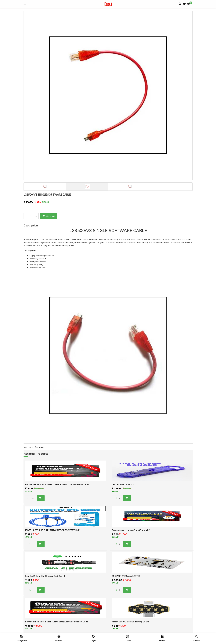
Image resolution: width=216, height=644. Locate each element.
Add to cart (49, 216)
